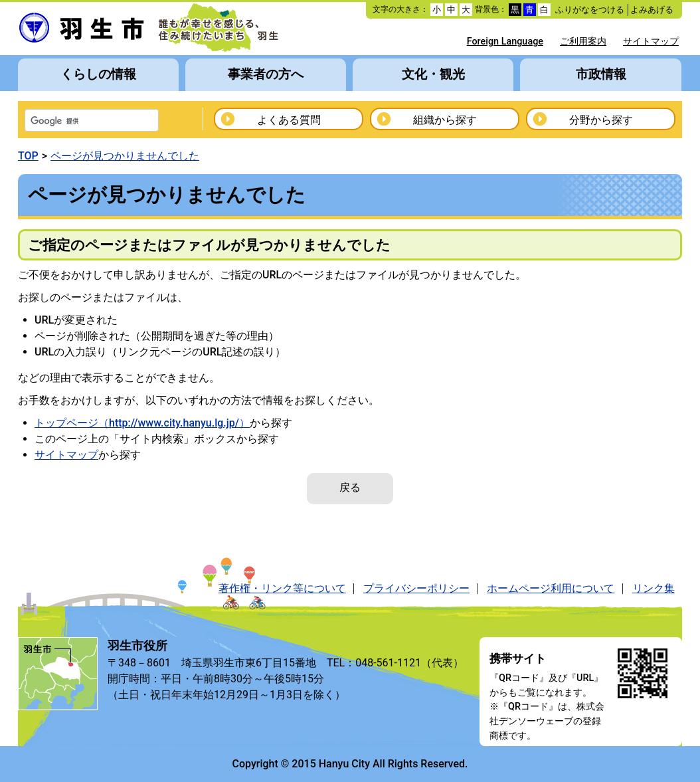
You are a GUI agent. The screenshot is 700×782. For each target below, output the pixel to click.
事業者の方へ (266, 74)
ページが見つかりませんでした (125, 156)
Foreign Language (505, 42)
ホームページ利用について (551, 588)
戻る (350, 487)
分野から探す (601, 120)
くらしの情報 (98, 74)
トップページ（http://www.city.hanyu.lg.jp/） (142, 423)
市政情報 (601, 74)
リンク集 (654, 588)
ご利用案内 (583, 42)
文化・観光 (433, 74)
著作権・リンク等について (282, 588)
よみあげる (652, 10)
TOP (28, 156)
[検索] (74, 122)
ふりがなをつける (590, 10)
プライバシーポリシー (416, 588)
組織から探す (445, 120)
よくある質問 (289, 120)
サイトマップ (651, 42)
